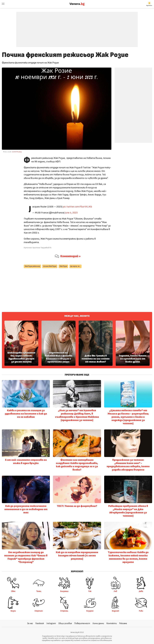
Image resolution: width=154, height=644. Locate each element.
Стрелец (64, 604)
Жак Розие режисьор (32, 266)
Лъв (115, 584)
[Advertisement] (77, 28)
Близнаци (64, 584)
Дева (141, 584)
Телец (39, 584)
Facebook (40, 623)
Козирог (90, 604)
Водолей (115, 604)
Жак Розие (63, 266)
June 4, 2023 (71, 213)
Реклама (123, 623)
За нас (30, 623)
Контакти (112, 623)
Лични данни (98, 623)
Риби (141, 604)
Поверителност (82, 623)
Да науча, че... (75, 266)
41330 (14, 152)
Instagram (51, 623)
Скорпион (39, 604)
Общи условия (65, 623)
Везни (13, 604)
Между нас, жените (77, 316)
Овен (13, 584)
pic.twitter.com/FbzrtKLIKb (77, 207)
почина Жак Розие (50, 266)
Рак (90, 584)
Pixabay (19, 152)
